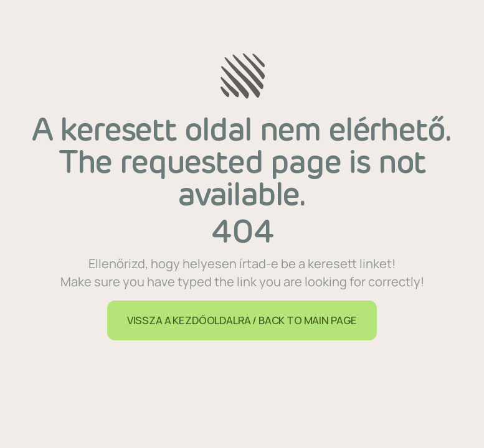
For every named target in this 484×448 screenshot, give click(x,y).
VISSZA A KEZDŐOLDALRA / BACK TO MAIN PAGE (242, 320)
